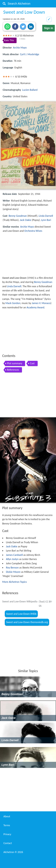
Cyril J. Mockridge (30, 54)
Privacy (7, 834)
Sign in (49, 28)
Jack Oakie (26, 220)
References (13, 370)
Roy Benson (12, 568)
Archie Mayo (20, 48)
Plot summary (15, 363)
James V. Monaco (41, 303)
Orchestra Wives (33, 231)
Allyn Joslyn (12, 559)
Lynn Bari (46, 220)
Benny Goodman (18, 216)
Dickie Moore (13, 572)
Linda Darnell (46, 216)
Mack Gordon (13, 303)
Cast (32, 363)
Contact (8, 843)
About (7, 816)
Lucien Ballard (30, 90)
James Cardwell (14, 555)
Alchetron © (13, 852)
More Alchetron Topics (14, 582)
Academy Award (35, 307)
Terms (7, 825)
